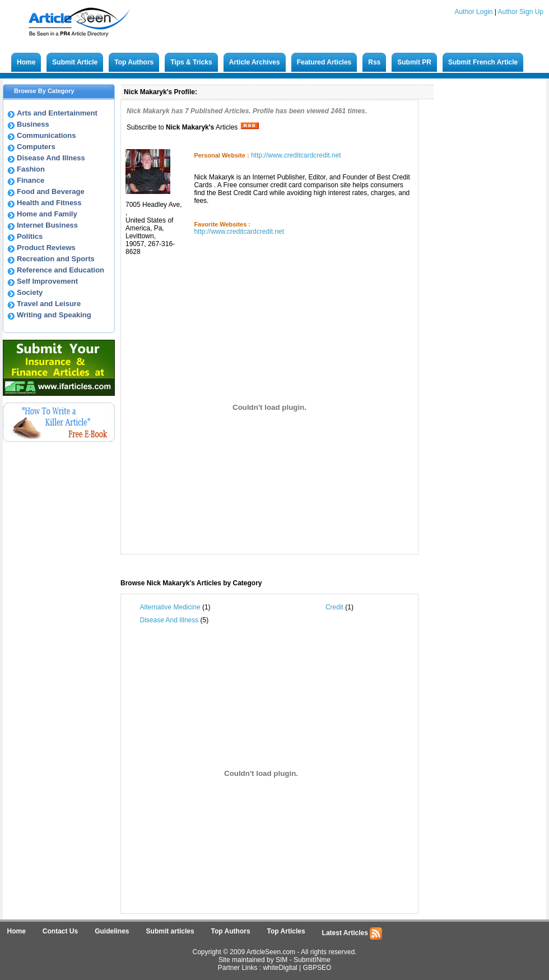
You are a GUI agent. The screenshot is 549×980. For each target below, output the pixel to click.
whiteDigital (280, 968)
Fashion (31, 169)
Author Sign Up (521, 12)
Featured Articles (324, 62)
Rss (374, 62)
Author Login (473, 12)
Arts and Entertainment (57, 113)
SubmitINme (312, 960)
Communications (46, 135)
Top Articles (286, 931)
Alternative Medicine (170, 607)
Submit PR (414, 62)
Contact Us (60, 931)
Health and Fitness (49, 203)
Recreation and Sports (56, 259)
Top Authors (134, 62)
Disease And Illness (51, 158)
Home (26, 62)
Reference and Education (61, 270)
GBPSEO (317, 968)
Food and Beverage (51, 191)
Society (30, 292)
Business (33, 124)
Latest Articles (352, 933)
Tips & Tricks (191, 62)
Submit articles (170, 931)
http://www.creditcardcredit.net (296, 155)
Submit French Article (483, 62)
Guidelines (112, 931)
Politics (30, 236)
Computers (36, 147)
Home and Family (47, 214)
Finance (31, 180)
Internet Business (47, 225)
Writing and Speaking (54, 315)
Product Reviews (46, 248)
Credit (334, 607)
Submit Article (75, 62)
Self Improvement (47, 281)
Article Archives (255, 62)
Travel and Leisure (49, 304)
